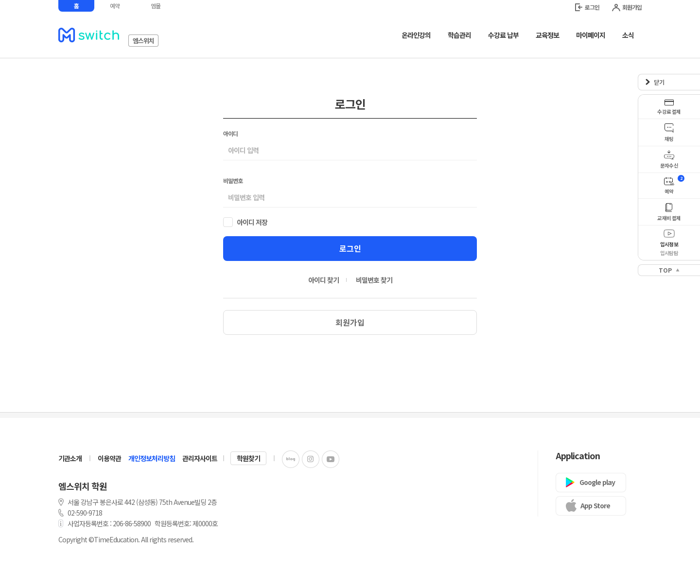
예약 (115, 6)
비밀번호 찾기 (374, 280)
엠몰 (156, 6)
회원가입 (627, 7)
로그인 (587, 7)
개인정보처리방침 (152, 458)
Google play (597, 482)
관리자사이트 (200, 458)
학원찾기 (248, 458)
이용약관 (109, 458)
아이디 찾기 (324, 280)
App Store (595, 505)
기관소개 (70, 458)
